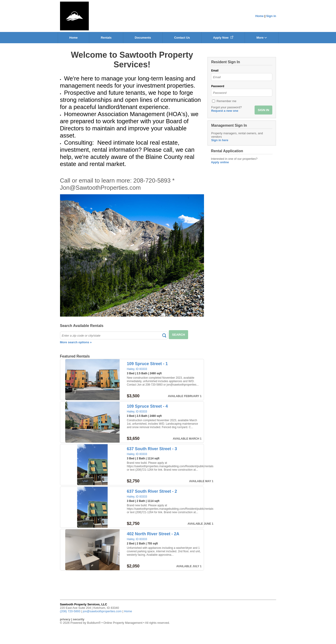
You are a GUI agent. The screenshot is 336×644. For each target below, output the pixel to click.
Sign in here (220, 140)
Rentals (106, 38)
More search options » (76, 342)
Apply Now (223, 38)
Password (218, 86)
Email (215, 71)
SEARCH (178, 335)
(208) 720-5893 (70, 611)
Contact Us (182, 38)
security (79, 619)
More (262, 38)
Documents (143, 38)
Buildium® (94, 623)
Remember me (227, 101)
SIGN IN (264, 110)
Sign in (271, 16)
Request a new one (225, 111)
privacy (65, 619)
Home (259, 16)
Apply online (220, 162)
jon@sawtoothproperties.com (102, 611)
